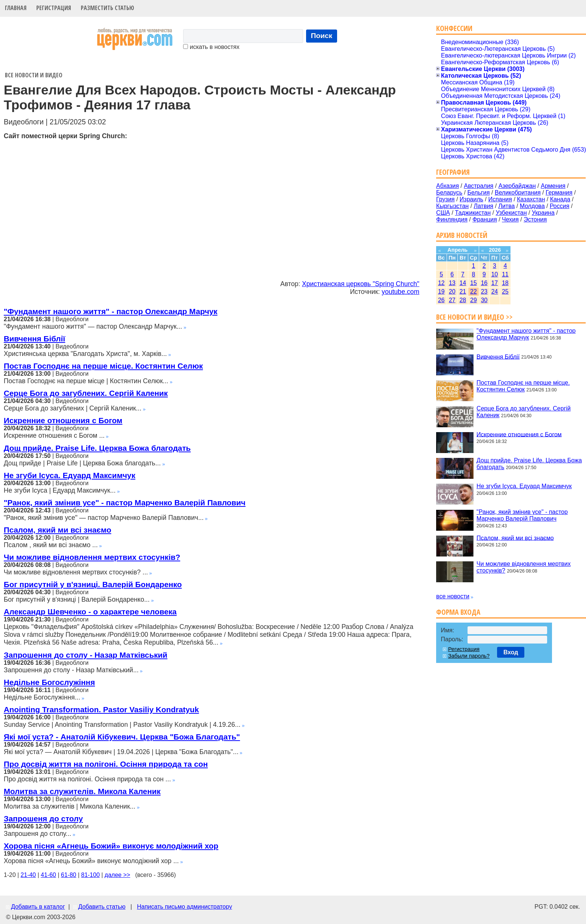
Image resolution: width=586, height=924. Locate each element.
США (443, 213)
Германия (559, 193)
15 (474, 283)
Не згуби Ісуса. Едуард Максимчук (70, 475)
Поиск (322, 36)
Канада (560, 199)
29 (474, 300)
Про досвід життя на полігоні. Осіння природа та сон (106, 764)
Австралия (479, 186)
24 (494, 292)
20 (452, 292)
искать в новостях (211, 47)
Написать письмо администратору (184, 907)
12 (441, 283)
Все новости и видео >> (474, 317)
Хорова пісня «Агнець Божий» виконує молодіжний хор (111, 846)
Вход (511, 652)
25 (505, 292)
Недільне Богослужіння (49, 682)
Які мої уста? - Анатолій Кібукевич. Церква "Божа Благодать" (122, 737)
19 (441, 292)
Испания (500, 199)
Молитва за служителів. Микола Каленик (82, 791)
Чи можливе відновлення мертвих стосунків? (92, 557)
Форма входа (458, 612)
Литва (506, 206)
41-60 (48, 875)
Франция (485, 219)
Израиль (471, 199)
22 (474, 292)
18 (505, 283)
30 (484, 300)
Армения (553, 186)
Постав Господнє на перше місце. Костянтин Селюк (103, 366)
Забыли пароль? (469, 656)
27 (452, 300)
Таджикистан (473, 213)
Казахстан (531, 199)
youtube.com (400, 292)
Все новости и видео (34, 75)
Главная (16, 8)
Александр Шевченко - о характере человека (90, 612)
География (453, 172)
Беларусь (449, 193)
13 (452, 283)
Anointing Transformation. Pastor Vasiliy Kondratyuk (101, 709)
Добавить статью (102, 907)
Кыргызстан (452, 206)
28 (463, 300)
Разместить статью (107, 8)
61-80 (69, 875)
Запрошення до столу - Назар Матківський (86, 655)
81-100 (90, 875)
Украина (543, 213)
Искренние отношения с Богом (63, 420)
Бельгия (478, 193)
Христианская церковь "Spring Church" (361, 284)
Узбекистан (511, 213)
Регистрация (54, 8)
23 (484, 292)
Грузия (445, 199)
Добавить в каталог (38, 907)
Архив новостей (462, 235)
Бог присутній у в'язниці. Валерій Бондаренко (93, 584)
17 (494, 283)
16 (484, 283)
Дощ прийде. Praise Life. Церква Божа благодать (97, 448)
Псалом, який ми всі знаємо (58, 530)
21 (463, 292)
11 (505, 274)
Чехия (510, 219)
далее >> (118, 875)
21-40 (28, 875)
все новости (453, 596)
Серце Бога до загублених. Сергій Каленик (86, 393)
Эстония (535, 219)
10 (494, 274)
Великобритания (518, 193)
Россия (559, 206)
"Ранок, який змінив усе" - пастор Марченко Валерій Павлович (125, 503)
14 (463, 283)
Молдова (532, 206)
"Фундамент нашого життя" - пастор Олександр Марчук (111, 311)
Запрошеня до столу (43, 818)
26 (441, 300)
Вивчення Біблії (34, 339)
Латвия (484, 206)
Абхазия (448, 186)
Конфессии (454, 28)
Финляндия (452, 219)
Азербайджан (517, 186)
